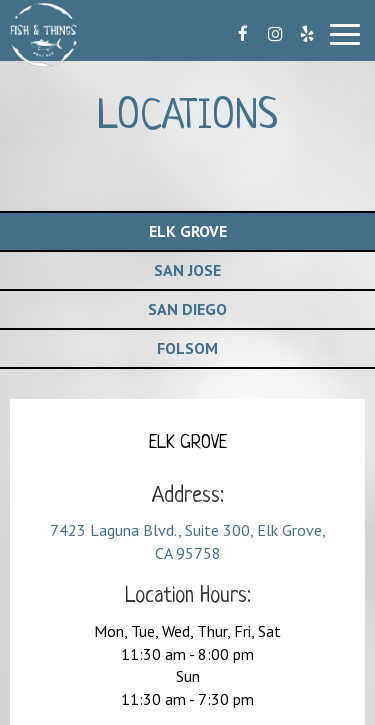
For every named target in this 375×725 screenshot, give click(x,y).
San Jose (187, 270)
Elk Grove (188, 231)
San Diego (187, 309)
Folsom (187, 348)
